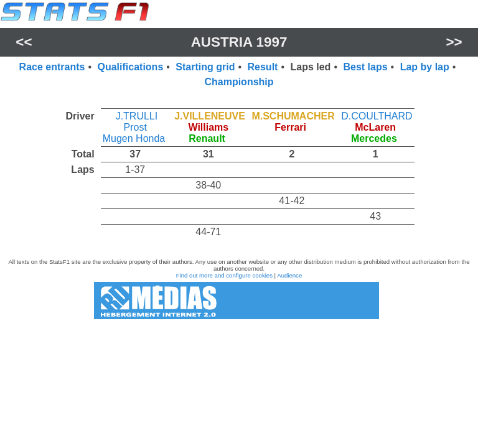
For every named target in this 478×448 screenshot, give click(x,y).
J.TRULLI (137, 116)
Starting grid (205, 67)
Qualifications (130, 67)
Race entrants (52, 67)
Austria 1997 (239, 42)
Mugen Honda (134, 138)
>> (454, 42)
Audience (289, 275)
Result (263, 67)
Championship (239, 82)
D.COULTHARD (377, 116)
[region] (239, 171)
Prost (135, 127)
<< (24, 42)
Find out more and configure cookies (224, 275)
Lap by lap (425, 67)
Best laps (365, 67)
